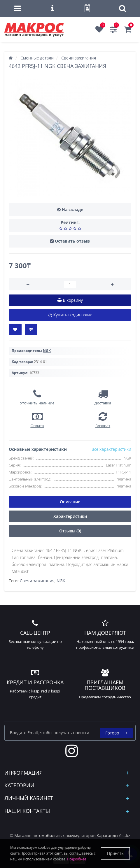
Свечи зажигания (37, 581)
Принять (115, 853)
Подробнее (77, 859)
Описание (70, 502)
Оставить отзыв (72, 241)
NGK (61, 581)
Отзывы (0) (70, 531)
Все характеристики (111, 449)
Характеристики (70, 516)
